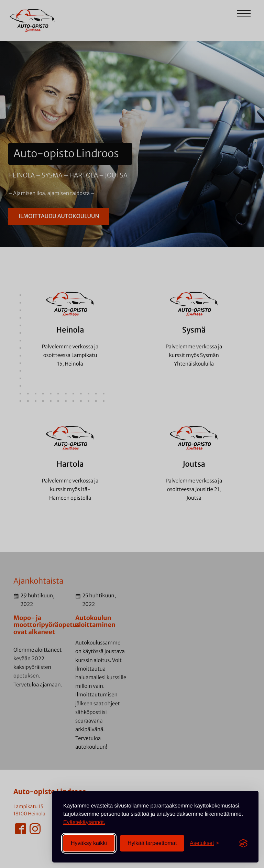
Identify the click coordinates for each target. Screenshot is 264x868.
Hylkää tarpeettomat (152, 843)
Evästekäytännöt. (84, 822)
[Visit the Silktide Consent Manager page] (243, 843)
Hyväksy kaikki (89, 843)
